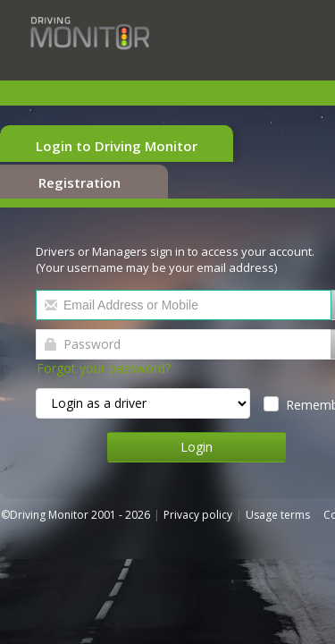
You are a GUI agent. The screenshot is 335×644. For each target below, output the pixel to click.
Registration (249, 146)
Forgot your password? (115, 347)
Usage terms (289, 494)
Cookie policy (56, 510)
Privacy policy (209, 494)
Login (168, 426)
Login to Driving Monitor (110, 146)
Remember (260, 384)
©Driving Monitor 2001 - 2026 (88, 494)
